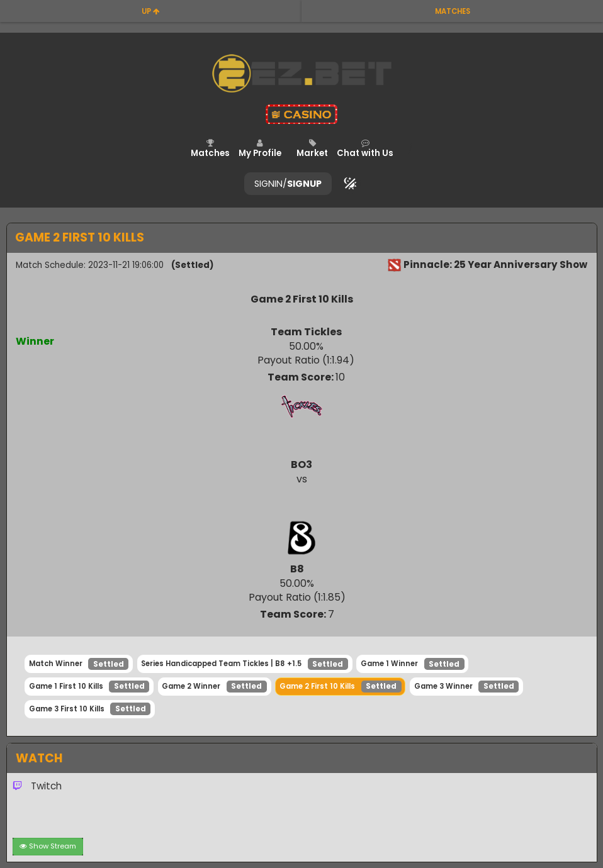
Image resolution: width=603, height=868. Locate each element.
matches (453, 11)
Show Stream (48, 846)
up (151, 11)
